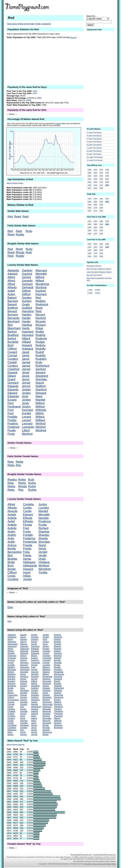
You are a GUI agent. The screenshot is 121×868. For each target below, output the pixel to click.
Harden (27, 315)
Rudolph (41, 359)
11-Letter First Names (95, 160)
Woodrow (58, 728)
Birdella (12, 559)
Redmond (42, 304)
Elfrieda (28, 521)
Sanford (41, 369)
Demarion (25, 667)
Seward (40, 372)
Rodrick (57, 646)
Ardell (11, 291)
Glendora (35, 686)
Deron (23, 674)
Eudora (34, 658)
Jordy (25, 403)
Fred (10, 413)
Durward (13, 383)
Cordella (28, 504)
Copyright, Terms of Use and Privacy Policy (100, 864)
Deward (12, 372)
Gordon (27, 301)
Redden (41, 301)
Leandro (46, 651)
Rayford (41, 291)
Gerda (27, 559)
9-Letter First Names (94, 154)
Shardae (44, 532)
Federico (35, 660)
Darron (24, 642)
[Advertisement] (92, 7)
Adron (10, 639)
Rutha (32, 483)
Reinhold (47, 711)
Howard (27, 345)
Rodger (40, 342)
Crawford (13, 369)
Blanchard (14, 328)
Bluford (12, 332)
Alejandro (12, 642)
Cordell (12, 362)
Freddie (12, 417)
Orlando (46, 688)
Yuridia (43, 572)
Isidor (34, 716)
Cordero (13, 366)
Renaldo (46, 714)
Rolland (57, 658)
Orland (46, 686)
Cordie (27, 511)
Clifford (12, 349)
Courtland (12, 725)
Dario (10, 732)
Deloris (24, 660)
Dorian (23, 709)
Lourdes (44, 508)
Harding (27, 325)
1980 (101, 188)
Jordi (25, 396)
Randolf (46, 695)
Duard (11, 379)
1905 (90, 185)
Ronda (57, 665)
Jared (26, 355)
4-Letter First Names (94, 139)
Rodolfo (40, 349)
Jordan (26, 390)
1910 (90, 188)
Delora (23, 656)
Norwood (47, 683)
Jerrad (26, 383)
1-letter (90, 290)
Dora (23, 688)
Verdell (43, 552)
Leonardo (28, 427)
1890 (90, 176)
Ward (39, 396)
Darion (10, 735)
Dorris (23, 732)
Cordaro (13, 359)
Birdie (11, 562)
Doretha (24, 702)
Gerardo (27, 281)
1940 (95, 185)
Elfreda (28, 518)
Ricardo (40, 321)
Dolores (24, 681)
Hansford (28, 311)
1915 (95, 170)
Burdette (13, 342)
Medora (46, 672)
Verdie (43, 555)
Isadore (34, 714)
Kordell (26, 413)
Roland (57, 651)
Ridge (39, 328)
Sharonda (58, 695)
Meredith (41, 274)
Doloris (24, 683)
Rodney (40, 345)
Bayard (12, 304)
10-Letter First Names (95, 157)
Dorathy (24, 693)
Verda (42, 549)
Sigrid (42, 545)
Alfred (11, 284)
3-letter (97, 290)
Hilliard (26, 342)
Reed (18, 217)
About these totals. (15, 183)
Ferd (10, 403)
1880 (90, 170)
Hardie (26, 318)
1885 (90, 173)
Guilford (27, 308)
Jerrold (34, 735)
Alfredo (12, 287)
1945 (95, 188)
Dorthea (35, 637)
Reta (10, 462)
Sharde (43, 538)
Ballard (12, 298)
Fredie (12, 430)
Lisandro (46, 660)
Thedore (58, 709)
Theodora (58, 711)
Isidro (34, 721)
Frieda (27, 555)
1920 (95, 173)
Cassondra (12, 695)
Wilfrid (40, 413)
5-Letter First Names (94, 142)
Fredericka (30, 542)
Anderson (12, 656)
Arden (11, 294)
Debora (24, 644)
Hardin (26, 321)
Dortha (34, 635)
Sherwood (59, 697)
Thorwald (58, 716)
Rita (18, 465)
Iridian (27, 576)
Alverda (12, 511)
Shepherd (42, 376)
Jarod (26, 359)
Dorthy (34, 642)
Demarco (25, 663)
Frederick (13, 427)
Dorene (24, 700)
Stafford (41, 386)
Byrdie (12, 569)
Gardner (27, 270)
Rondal (57, 667)
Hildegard (29, 562)
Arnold (10, 663)
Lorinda (46, 663)
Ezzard (12, 400)
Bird (10, 325)
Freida (27, 549)
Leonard (27, 424)
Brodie (10, 688)
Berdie (12, 549)
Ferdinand (14, 407)
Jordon (26, 400)
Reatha (12, 480)
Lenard (26, 417)
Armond (11, 660)
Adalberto (12, 637)
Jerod (26, 379)
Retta (11, 465)
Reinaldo (47, 709)
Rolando (58, 656)
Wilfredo (41, 410)
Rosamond (59, 674)
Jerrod (26, 386)
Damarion (12, 730)
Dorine (23, 714)
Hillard (26, 338)
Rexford (41, 318)
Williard (40, 420)
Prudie (43, 525)
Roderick (41, 338)
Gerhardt (28, 287)
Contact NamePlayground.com (104, 855)
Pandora (46, 690)
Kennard (27, 410)
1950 (101, 170)
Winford (40, 424)
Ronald (57, 660)
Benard (12, 311)
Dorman (24, 721)
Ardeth (12, 535)
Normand (47, 681)
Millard (40, 281)
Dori (22, 707)
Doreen (24, 697)
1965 (39, 98)
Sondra (57, 700)
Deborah (24, 646)
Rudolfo (40, 355)
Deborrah (25, 649)
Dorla (23, 718)
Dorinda (24, 711)
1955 (101, 173)
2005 (107, 182)
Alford (11, 281)
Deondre (24, 672)
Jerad (26, 372)
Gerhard (27, 284)
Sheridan (41, 379)
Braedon (11, 677)
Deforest (24, 653)
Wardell (40, 400)
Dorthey (35, 639)
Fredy (11, 434)
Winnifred (45, 569)
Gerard (26, 277)
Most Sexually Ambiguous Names (99, 269)
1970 (101, 182)
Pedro (45, 693)
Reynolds (47, 723)
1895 (90, 179)
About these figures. (16, 745)
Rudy (29, 231)
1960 (101, 176)
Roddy (20, 234)
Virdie (42, 559)
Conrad (12, 355)
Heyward (28, 335)
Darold (23, 635)
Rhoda (20, 252)
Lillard (26, 430)
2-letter (90, 293)
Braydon (11, 681)
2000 (107, 179)
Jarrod (26, 369)
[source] (74, 37)
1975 (35, 93)
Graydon (35, 695)
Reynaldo (47, 718)
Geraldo (35, 674)
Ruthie (32, 490)
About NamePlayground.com (81, 855)
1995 (107, 176)
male (32, 24)
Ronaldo (58, 663)
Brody (10, 690)
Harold (34, 702)
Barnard (13, 301)
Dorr (10, 607)
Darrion (24, 639)
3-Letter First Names (94, 136)
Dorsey (24, 735)
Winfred (40, 427)
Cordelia (13, 579)
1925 (95, 176)
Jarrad (26, 362)
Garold (34, 670)
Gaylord (27, 274)
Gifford (26, 291)
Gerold (34, 679)
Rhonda (46, 728)
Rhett (19, 249)
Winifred (41, 430)
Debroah (24, 651)
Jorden (26, 393)
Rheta (22, 483)
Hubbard (27, 349)
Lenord (26, 420)
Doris (23, 716)
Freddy (12, 420)
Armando (12, 658)
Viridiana (44, 562)
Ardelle (12, 528)
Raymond (47, 702)
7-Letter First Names (94, 148)
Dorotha (24, 723)
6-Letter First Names (94, 145)
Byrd (10, 345)
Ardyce (12, 545)
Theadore (58, 707)
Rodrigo (58, 649)
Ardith (11, 542)
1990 (107, 173)
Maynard (41, 270)
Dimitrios (24, 677)
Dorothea (25, 725)
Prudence (45, 521)
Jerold (34, 730)
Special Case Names (94, 275)
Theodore (58, 714)
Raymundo (47, 704)
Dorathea (25, 690)
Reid (25, 217)
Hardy (26, 328)
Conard (12, 352)
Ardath (12, 515)
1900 (90, 182)
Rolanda (58, 653)
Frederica (29, 538)
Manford (27, 434)
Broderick (12, 686)
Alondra (11, 653)
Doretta (24, 704)
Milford (40, 277)
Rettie (20, 462)
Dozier (34, 644)
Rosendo (58, 677)
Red (10, 217)
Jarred (26, 366)
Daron (23, 637)
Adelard (12, 274)
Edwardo (13, 396)
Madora (46, 667)
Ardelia (12, 518)
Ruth (29, 252)
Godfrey (35, 688)
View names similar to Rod (18, 24)
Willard (40, 417)
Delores (24, 658)
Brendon (11, 683)
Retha (11, 486)
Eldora (34, 656)
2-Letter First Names (94, 133)
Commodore (13, 700)
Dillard (12, 376)
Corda (11, 576)
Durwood (35, 646)
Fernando (35, 663)
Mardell (43, 511)
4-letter (97, 293)
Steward (41, 393)
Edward (12, 393)
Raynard (41, 294)
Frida (26, 552)
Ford (10, 410)
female (38, 24)
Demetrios (25, 670)
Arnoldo (11, 665)
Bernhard (13, 321)
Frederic (13, 424)
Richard (40, 325)
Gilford (26, 294)
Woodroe (58, 725)
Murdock (41, 287)
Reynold (46, 721)
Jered (26, 376)
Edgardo (13, 386)
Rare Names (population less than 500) (99, 279)
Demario (24, 665)
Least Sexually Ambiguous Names (99, 272)
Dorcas (24, 695)
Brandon (11, 679)
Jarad (26, 352)
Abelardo (13, 270)
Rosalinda (59, 672)
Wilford (40, 403)
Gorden (27, 298)
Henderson (36, 707)
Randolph (47, 697)
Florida (27, 525)
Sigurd (40, 383)
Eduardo (13, 390)
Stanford (41, 390)
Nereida (44, 518)
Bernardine (15, 552)
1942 (35, 91)
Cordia (27, 508)
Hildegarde (30, 566)
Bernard (13, 315)
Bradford (13, 335)
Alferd (11, 277)
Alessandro (13, 644)
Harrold (34, 704)
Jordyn (26, 407)
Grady (26, 304)
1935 (95, 182)
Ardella (12, 525)
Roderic (40, 335)
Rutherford (42, 366)
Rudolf (40, 352)
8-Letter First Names (94, 151)
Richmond (47, 732)
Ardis (11, 538)
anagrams (46, 24)
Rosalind (58, 670)
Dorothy (24, 728)
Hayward (28, 332)
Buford (12, 338)
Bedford (12, 308)
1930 (95, 179)
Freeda (28, 545)
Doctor (23, 679)
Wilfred (40, 407)
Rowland (58, 679)
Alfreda (12, 508)
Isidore (34, 718)
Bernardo (13, 318)
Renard (40, 315)
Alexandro (12, 646)
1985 (107, 170)
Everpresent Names (94, 266)
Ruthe (32, 486)
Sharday (44, 535)
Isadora (34, 711)
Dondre (24, 686)
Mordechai (42, 284)
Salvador (58, 690)
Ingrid (27, 572)
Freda (27, 532)
